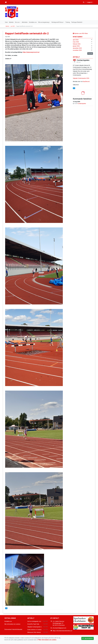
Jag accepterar (88, 638)
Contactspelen (83, 60)
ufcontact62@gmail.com (59, 628)
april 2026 (76, 40)
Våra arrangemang (44, 22)
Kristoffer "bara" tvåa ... (34, 624)
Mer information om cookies (12, 624)
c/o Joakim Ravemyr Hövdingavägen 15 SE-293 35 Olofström (59, 623)
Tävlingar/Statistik (77, 22)
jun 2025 (13, 26)
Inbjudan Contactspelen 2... (35, 627)
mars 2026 (76, 42)
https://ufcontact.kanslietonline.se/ (62, 631)
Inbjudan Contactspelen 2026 (81, 78)
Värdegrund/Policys (57, 22)
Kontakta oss (33, 22)
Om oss (17, 22)
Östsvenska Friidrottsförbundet (13, 629)
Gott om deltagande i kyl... (35, 621)
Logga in (89, 2)
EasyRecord (86, 81)
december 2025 (77, 48)
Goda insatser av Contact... (35, 630)
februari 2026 (77, 44)
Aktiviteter (25, 22)
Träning (68, 22)
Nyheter (11, 22)
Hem (6, 22)
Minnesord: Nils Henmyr (34, 632)
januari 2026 (76, 46)
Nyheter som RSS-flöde (80, 33)
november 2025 (77, 50)
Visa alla (90, 53)
